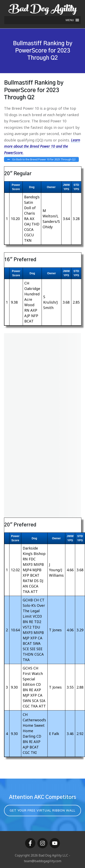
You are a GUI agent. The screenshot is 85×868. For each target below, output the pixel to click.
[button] (70, 20)
